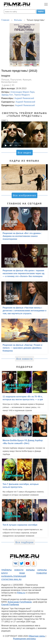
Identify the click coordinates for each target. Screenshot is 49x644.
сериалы (42, 570)
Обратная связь (37, 636)
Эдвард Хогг (7, 95)
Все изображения (24, 195)
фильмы (30, 570)
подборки (42, 573)
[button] (44, 177)
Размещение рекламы (24, 639)
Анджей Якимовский (24, 98)
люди (22, 573)
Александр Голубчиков (20, 602)
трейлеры (7, 570)
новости (19, 570)
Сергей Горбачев (10, 605)
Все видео (24, 153)
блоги (4, 573)
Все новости (24, 359)
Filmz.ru (21, 593)
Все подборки (24, 542)
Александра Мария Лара (22, 92)
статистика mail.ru (11, 579)
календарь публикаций (14, 576)
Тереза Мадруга (22, 95)
